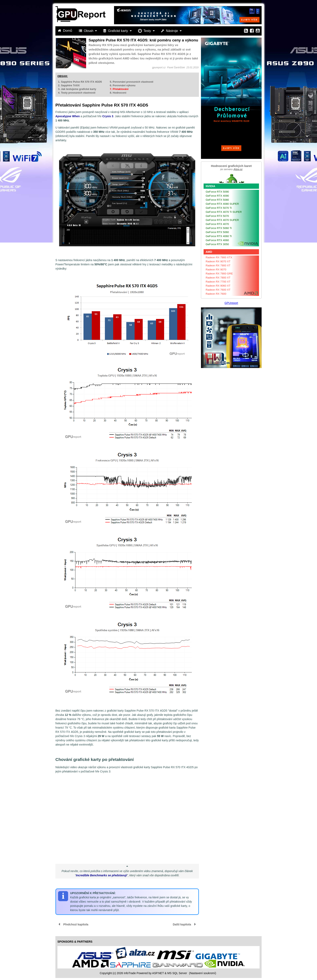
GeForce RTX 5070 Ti (219, 208)
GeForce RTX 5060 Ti (219, 228)
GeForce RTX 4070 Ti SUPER (224, 212)
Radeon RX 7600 (216, 294)
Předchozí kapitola (76, 924)
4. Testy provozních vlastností (77, 93)
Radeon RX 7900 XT (218, 265)
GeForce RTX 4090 (217, 196)
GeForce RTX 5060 (217, 232)
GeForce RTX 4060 (217, 240)
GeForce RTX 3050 (217, 244)
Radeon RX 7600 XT (218, 290)
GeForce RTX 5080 (217, 200)
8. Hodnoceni (118, 93)
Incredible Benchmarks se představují (101, 875)
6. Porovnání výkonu (123, 85)
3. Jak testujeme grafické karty (77, 89)
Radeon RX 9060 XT (218, 286)
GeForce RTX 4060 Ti (219, 236)
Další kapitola (182, 924)
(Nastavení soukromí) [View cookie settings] (203, 973)
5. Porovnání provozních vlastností (132, 82)
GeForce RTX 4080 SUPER (222, 204)
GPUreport (231, 303)
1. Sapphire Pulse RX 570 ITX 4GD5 (80, 82)
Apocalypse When (68, 116)
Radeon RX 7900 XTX (219, 257)
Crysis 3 (108, 116)
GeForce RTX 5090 (217, 192)
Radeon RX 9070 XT (218, 261)
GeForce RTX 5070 (217, 216)
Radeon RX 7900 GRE (219, 274)
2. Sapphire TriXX (69, 85)
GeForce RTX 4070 (217, 224)
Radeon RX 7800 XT (218, 278)
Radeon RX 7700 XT (218, 282)
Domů (66, 31)
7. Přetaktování (119, 89)
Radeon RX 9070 (216, 270)
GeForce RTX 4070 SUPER (222, 220)
